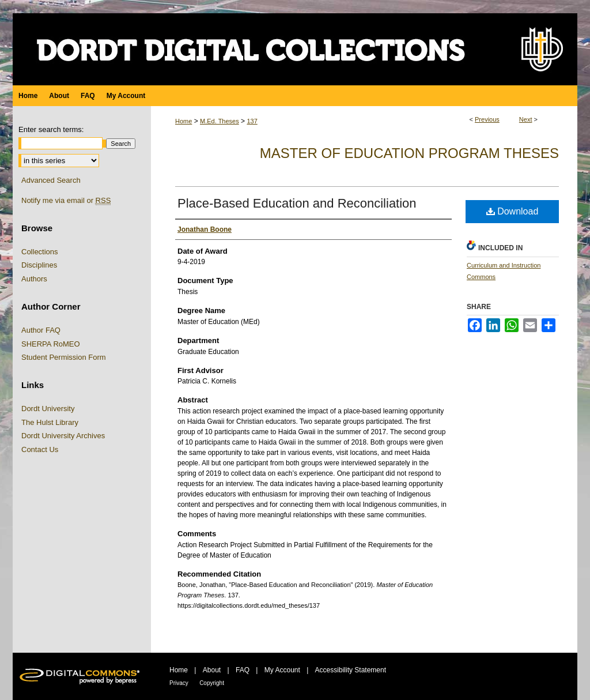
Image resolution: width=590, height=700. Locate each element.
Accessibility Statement (351, 670)
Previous (487, 119)
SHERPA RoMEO (51, 344)
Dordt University (48, 409)
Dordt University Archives (63, 436)
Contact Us (40, 449)
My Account (282, 670)
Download (513, 211)
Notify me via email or (66, 201)
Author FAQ (41, 330)
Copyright (212, 683)
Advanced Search (51, 180)
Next (526, 119)
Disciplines (39, 265)
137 (252, 121)
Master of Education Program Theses (409, 153)
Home (184, 121)
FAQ (243, 670)
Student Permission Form (64, 357)
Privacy (179, 683)
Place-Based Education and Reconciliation (297, 203)
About (212, 670)
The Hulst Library (50, 422)
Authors (34, 279)
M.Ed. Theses (220, 121)
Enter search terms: (51, 129)
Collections (40, 252)
